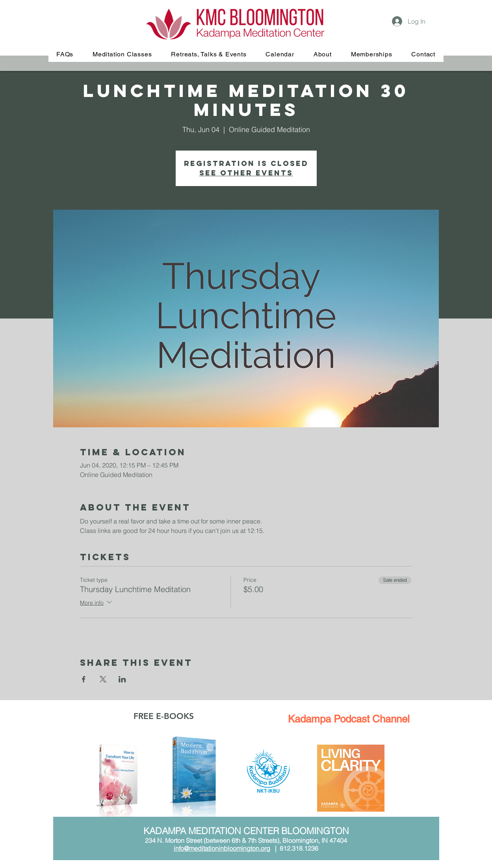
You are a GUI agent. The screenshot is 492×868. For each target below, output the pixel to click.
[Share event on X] (103, 679)
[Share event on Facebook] (84, 679)
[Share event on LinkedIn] (122, 679)
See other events (246, 173)
